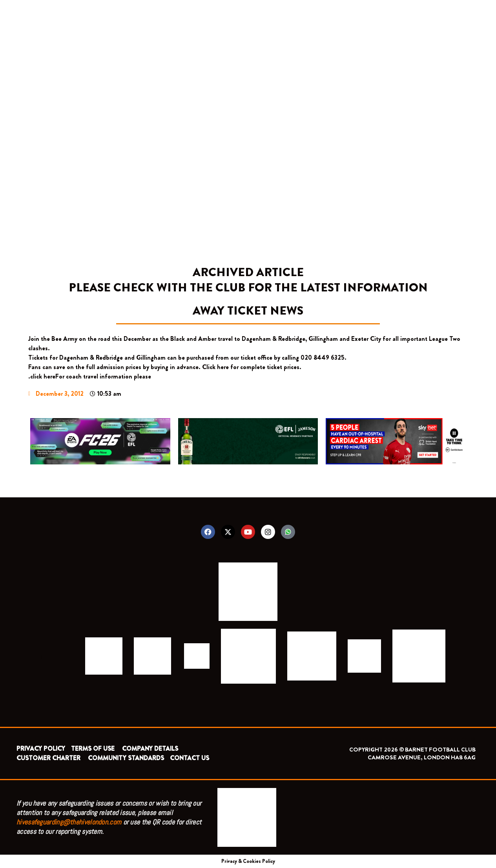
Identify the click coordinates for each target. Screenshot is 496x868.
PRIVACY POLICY (41, 749)
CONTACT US (190, 758)
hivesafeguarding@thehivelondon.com (69, 822)
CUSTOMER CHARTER (48, 758)
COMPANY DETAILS (150, 749)
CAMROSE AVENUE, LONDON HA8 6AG (422, 757)
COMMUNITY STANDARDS (126, 758)
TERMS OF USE (94, 749)
